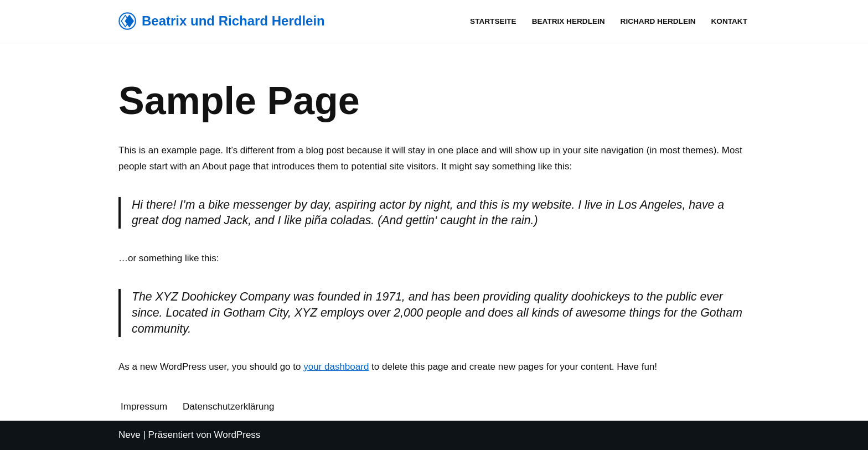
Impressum (144, 407)
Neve (130, 435)
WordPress (237, 435)
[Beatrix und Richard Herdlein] (222, 21)
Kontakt (729, 21)
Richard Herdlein (658, 21)
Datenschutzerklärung (228, 407)
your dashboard (336, 367)
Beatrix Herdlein (569, 21)
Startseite (493, 21)
